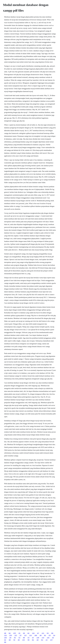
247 (33, 638)
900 (52, 633)
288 (5, 633)
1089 (36, 635)
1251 (43, 633)
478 (50, 635)
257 (21, 635)
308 (24, 633)
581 (5, 640)
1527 (16, 635)
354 (54, 635)
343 (53, 638)
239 (10, 638)
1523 (31, 635)
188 (41, 635)
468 (24, 638)
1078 (14, 633)
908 (5, 642)
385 (19, 640)
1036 (5, 638)
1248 (38, 638)
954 (42, 640)
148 (37, 640)
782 (15, 638)
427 (38, 633)
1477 (51, 640)
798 (28, 640)
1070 (11, 635)
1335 (43, 638)
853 (48, 633)
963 (33, 640)
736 (14, 640)
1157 (25, 635)
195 (19, 633)
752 (19, 638)
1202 (48, 638)
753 (28, 638)
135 (46, 640)
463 (28, 633)
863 (10, 633)
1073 (24, 640)
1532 (5, 635)
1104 (33, 633)
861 (45, 635)
